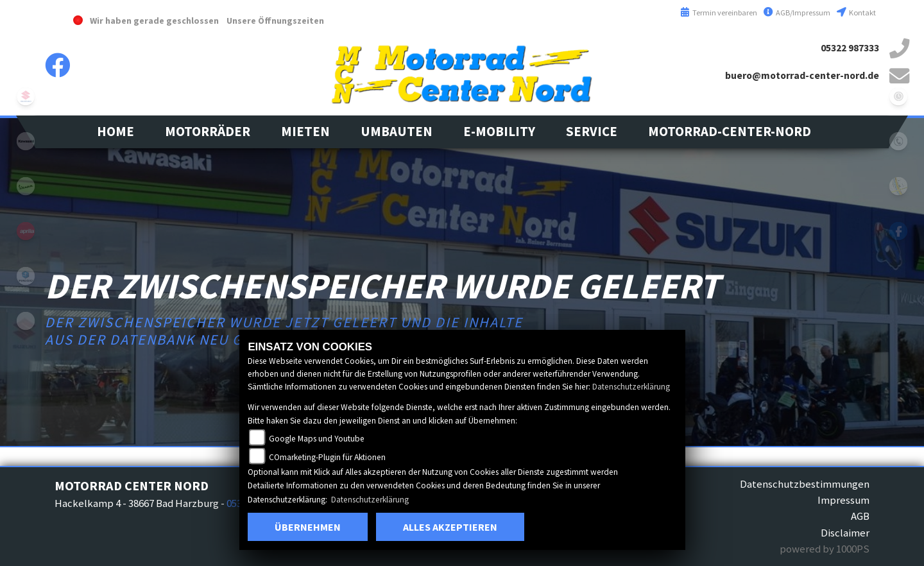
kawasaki (26, 141)
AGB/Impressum (797, 13)
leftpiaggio (26, 276)
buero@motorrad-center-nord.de (802, 75)
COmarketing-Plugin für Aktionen (327, 457)
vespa (26, 186)
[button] (208, 132)
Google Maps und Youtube (317, 439)
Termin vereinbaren (719, 13)
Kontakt (856, 13)
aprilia (26, 231)
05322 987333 (850, 48)
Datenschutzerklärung (631, 387)
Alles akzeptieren (450, 527)
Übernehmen (308, 527)
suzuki (26, 96)
